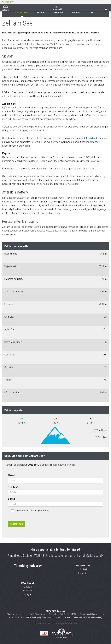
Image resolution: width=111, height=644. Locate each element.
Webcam (59, 13)
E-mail (11, 499)
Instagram (28, 594)
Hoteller (41, 13)
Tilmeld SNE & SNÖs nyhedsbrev (30, 511)
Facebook (28, 591)
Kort (93, 13)
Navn (12, 475)
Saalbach (93, 138)
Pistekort (77, 13)
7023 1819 (41, 556)
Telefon (13, 487)
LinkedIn (28, 587)
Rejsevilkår (83, 573)
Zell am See (22, 13)
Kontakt (83, 569)
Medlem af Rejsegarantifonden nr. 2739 (43, 617)
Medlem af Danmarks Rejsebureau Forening (83, 617)
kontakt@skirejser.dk (90, 556)
